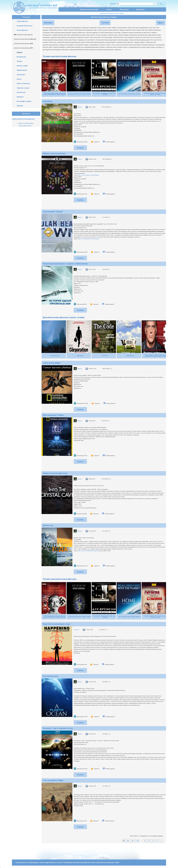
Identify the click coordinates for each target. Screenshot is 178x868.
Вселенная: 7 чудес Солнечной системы (58, 728)
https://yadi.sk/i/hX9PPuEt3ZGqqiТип (88, 551)
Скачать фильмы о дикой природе (27, 862)
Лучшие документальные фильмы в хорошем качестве (43, 8)
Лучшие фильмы (22, 21)
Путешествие (21, 92)
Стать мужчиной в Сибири (53, 780)
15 (133, 841)
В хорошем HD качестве (25, 26)
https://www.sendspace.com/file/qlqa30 (88, 175)
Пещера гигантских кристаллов (55, 473)
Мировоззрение (22, 70)
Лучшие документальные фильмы (23, 119)
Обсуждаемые (124, 9)
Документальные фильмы (25, 39)
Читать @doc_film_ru (25, 126)
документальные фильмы (23, 35)
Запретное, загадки (23, 88)
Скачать (109, 9)
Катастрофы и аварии (24, 101)
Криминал (20, 97)
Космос (19, 79)
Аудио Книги (21, 75)
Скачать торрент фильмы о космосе (51, 862)
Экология (105, 23)
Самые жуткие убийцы (52, 363)
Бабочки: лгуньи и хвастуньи (54, 153)
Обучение (20, 106)
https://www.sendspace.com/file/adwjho (89, 239)
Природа (20, 52)
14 (138, 841)
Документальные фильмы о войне (108, 862)
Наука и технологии (23, 83)
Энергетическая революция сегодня (56, 624)
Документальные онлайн (89, 9)
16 (128, 841)
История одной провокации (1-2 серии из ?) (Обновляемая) (65, 264)
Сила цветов (48, 101)
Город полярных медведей (53, 212)
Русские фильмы (22, 30)
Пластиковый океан (50, 676)
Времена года (48, 525)
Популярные (140, 9)
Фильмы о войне (22, 66)
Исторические (21, 57)
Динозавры (48, 23)
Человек (19, 61)
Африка (161, 23)
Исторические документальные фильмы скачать (80, 862)
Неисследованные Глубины (53, 415)
